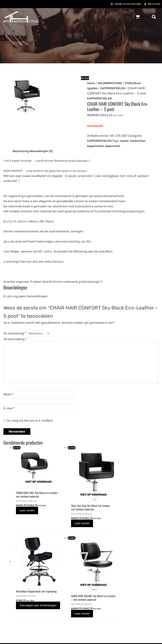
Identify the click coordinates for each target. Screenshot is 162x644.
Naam (9, 400)
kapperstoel (115, 146)
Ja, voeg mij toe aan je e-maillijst (28, 428)
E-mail (9, 415)
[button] (121, 18)
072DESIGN (108, 637)
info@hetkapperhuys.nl (20, 602)
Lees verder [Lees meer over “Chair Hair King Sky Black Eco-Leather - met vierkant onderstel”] (66, 524)
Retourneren (53, 618)
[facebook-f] (129, 583)
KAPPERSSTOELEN (115, 89)
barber (128, 141)
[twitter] (138, 583)
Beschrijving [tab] (22, 151)
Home (91, 84)
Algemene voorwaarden (101, 582)
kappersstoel (96, 146)
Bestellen (50, 582)
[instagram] (146, 583)
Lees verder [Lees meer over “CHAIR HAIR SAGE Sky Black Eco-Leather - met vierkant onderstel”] (29, 520)
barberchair (142, 141)
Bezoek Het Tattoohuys (101, 603)
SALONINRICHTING (112, 84)
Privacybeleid (94, 592)
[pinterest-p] (129, 590)
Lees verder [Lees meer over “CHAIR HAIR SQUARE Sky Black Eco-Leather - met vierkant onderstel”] (141, 527)
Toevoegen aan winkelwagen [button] (104, 517)
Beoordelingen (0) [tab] (44, 151)
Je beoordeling (15, 340)
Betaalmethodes (55, 592)
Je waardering (15, 334)
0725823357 (12, 607)
